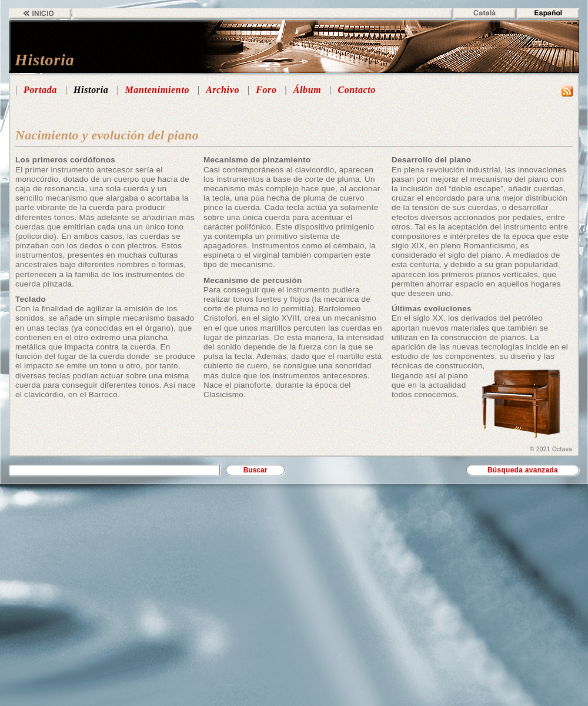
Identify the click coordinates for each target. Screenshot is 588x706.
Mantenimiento (157, 90)
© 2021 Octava (551, 449)
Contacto (357, 90)
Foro (266, 90)
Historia (91, 90)
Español (548, 14)
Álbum (308, 90)
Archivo (223, 90)
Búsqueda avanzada (523, 470)
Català (485, 14)
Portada (40, 90)
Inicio (40, 14)
